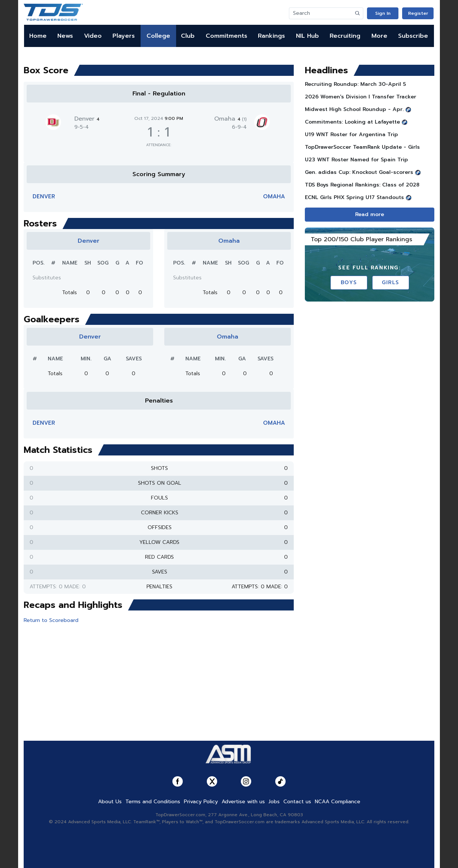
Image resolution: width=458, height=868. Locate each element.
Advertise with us (243, 802)
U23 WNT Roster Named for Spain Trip (356, 160)
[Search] (321, 13)
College (158, 36)
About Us (110, 802)
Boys (349, 282)
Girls (390, 282)
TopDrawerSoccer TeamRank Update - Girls (362, 147)
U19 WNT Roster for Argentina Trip (351, 134)
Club (188, 36)
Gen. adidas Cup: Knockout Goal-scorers (359, 172)
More (379, 36)
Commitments (226, 36)
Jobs (274, 802)
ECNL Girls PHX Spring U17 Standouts (354, 197)
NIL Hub (307, 36)
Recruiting (345, 36)
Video (93, 36)
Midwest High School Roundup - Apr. (354, 109)
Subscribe (413, 36)
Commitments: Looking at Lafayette (352, 122)
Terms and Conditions (153, 802)
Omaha (230, 119)
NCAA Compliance (338, 802)
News (65, 36)
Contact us (297, 802)
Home (38, 36)
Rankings (271, 36)
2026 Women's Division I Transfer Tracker (361, 97)
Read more (370, 214)
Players (124, 36)
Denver (87, 119)
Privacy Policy (201, 802)
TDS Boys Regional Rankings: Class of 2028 (362, 185)
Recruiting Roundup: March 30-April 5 (355, 84)
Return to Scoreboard (51, 620)
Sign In (383, 13)
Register (418, 13)
